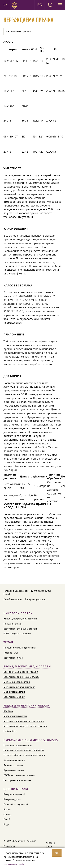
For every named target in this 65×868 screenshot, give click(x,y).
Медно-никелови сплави (17, 682)
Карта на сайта (51, 844)
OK (57, 853)
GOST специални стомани (17, 634)
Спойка (7, 814)
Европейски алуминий (16, 804)
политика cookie (14, 864)
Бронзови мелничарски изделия (21, 672)
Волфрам (8, 711)
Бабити (7, 809)
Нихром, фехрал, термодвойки (20, 619)
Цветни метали (16, 789)
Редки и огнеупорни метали (27, 706)
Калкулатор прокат (35, 599)
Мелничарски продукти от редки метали (25, 726)
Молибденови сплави (15, 716)
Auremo (15, 5)
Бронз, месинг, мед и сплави (27, 666)
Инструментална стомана (17, 780)
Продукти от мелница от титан (20, 648)
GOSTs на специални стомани (19, 775)
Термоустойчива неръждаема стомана (24, 755)
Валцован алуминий (14, 794)
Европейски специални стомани (21, 629)
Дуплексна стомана (14, 770)
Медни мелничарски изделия (19, 687)
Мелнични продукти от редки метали (24, 721)
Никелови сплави (18, 613)
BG (40, 5)
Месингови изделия (14, 692)
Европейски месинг (14, 697)
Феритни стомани (13, 765)
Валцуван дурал (12, 799)
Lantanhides (10, 731)
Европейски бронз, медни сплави (21, 677)
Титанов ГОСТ (11, 653)
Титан (8, 642)
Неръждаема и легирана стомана (31, 740)
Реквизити (9, 846)
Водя (6, 824)
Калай (7, 819)
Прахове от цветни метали (18, 745)
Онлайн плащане (13, 599)
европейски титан (13, 658)
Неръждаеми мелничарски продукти (24, 750)
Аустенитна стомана (14, 760)
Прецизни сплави (13, 624)
